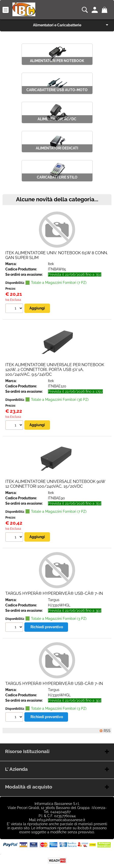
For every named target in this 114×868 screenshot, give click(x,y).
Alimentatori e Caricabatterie (57, 25)
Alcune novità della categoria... (57, 199)
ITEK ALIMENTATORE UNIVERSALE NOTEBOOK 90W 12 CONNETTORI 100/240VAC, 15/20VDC (55, 484)
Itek (51, 264)
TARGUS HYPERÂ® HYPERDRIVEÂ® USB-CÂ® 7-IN (54, 593)
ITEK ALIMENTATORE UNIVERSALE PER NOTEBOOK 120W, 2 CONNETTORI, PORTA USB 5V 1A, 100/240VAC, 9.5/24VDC (55, 370)
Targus (54, 600)
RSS (107, 731)
